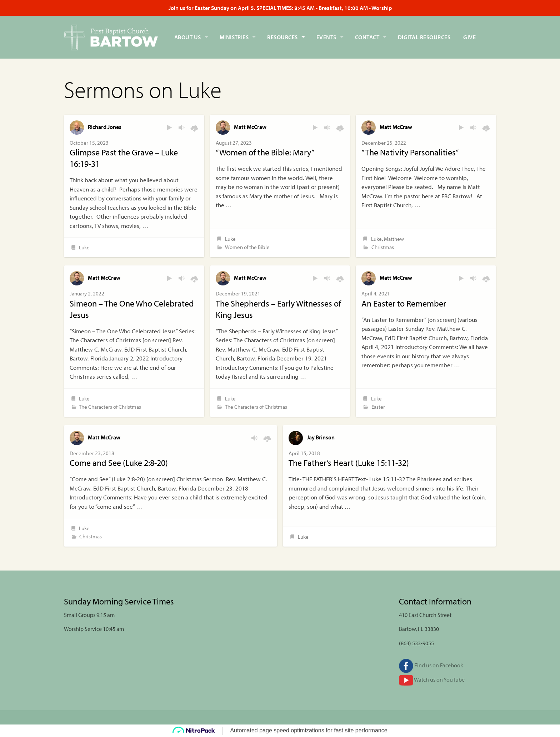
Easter (378, 407)
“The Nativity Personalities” (410, 152)
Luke (84, 247)
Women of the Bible (247, 247)
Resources (282, 37)
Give (469, 37)
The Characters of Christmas (110, 407)
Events (326, 37)
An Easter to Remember (404, 303)
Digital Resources (424, 37)
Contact (367, 37)
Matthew (394, 239)
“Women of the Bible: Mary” (265, 152)
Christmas (383, 247)
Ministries (234, 37)
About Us (188, 37)
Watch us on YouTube (432, 679)
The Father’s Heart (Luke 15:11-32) (349, 463)
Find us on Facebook (431, 665)
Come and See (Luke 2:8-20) (119, 463)
